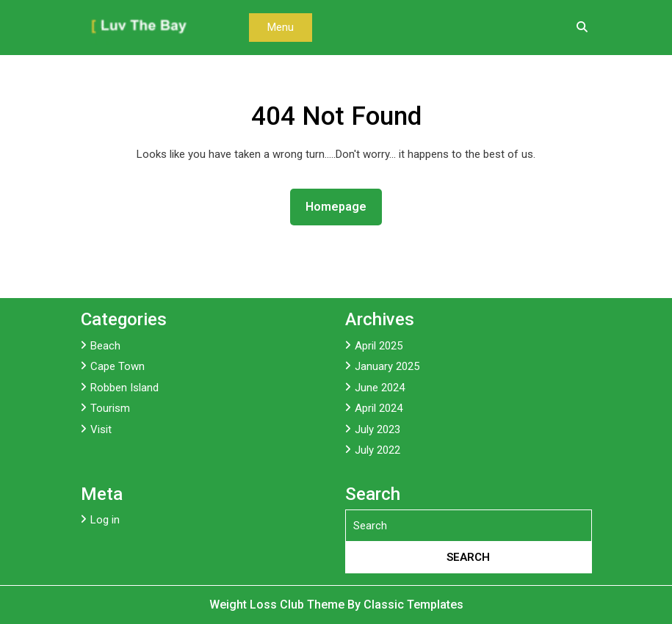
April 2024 (379, 408)
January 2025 (387, 366)
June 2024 (380, 388)
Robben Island (124, 388)
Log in (105, 520)
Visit (101, 429)
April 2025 (379, 346)
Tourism (110, 408)
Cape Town (118, 366)
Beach (105, 346)
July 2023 (377, 429)
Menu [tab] (281, 27)
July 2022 (377, 450)
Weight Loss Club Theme (278, 605)
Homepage (342, 206)
